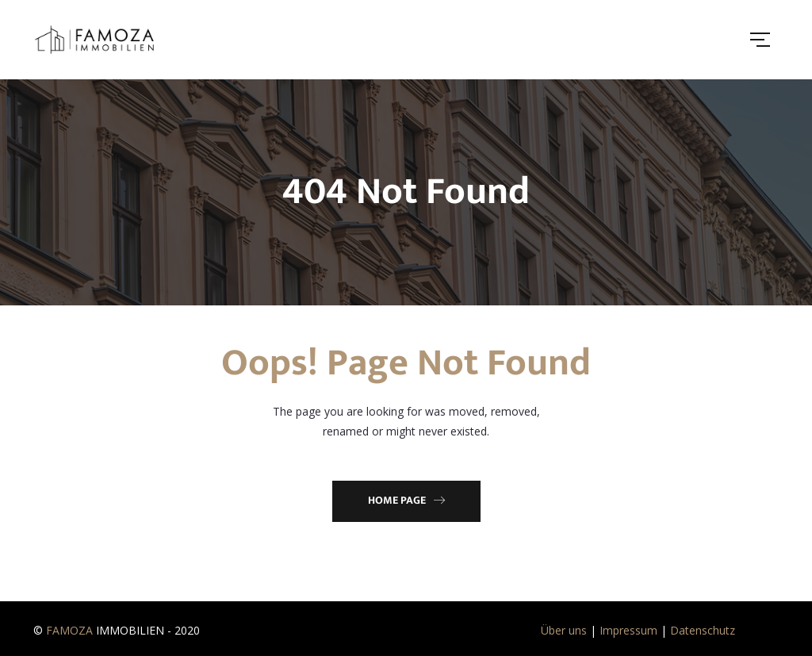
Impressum (628, 630)
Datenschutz (703, 630)
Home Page (406, 500)
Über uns (564, 630)
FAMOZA (69, 630)
